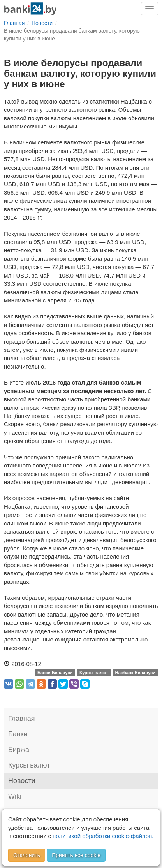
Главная (22, 719)
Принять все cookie (76, 855)
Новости (22, 781)
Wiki (15, 796)
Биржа (19, 750)
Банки (18, 734)
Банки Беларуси (55, 673)
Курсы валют (94, 673)
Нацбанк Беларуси (136, 673)
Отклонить (27, 855)
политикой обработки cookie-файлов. (103, 836)
